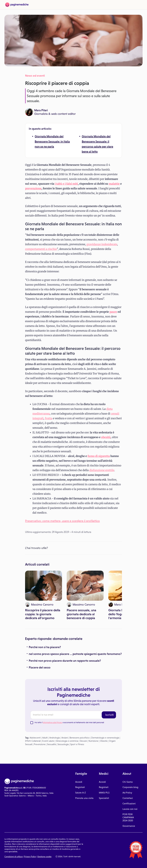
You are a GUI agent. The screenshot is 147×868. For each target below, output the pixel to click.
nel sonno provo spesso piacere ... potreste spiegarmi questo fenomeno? (75, 654)
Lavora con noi (130, 809)
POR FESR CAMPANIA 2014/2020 (128, 817)
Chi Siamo (128, 782)
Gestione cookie (44, 857)
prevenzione (33, 188)
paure (113, 312)
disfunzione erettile (102, 470)
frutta (49, 418)
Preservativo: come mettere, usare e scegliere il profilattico (62, 521)
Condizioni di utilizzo (14, 857)
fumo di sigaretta (99, 456)
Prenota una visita (84, 798)
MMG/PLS (104, 793)
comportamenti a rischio (41, 249)
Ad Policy (127, 793)
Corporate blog (130, 787)
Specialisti (104, 798)
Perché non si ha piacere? (45, 647)
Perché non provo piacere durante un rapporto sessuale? (65, 661)
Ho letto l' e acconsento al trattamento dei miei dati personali (69, 722)
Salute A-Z (81, 793)
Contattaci (128, 798)
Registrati (80, 787)
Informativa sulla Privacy (53, 722)
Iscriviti (109, 715)
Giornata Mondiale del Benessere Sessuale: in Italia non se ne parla (52, 141)
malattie (114, 184)
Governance (129, 826)
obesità (106, 437)
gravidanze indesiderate (102, 244)
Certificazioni (129, 804)
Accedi (79, 782)
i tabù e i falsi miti (66, 184)
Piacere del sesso (40, 667)
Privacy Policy (30, 857)
